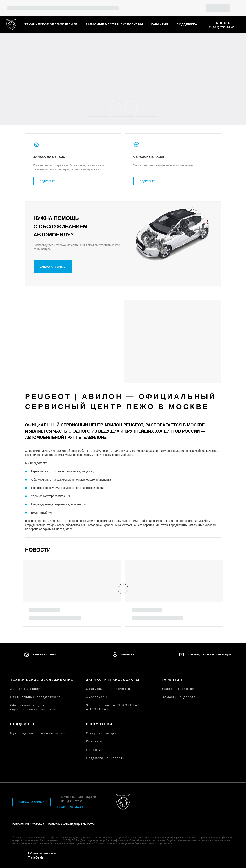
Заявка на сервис (53, 267)
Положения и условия (28, 824)
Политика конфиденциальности (72, 824)
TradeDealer (36, 857)
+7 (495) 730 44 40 (221, 27)
